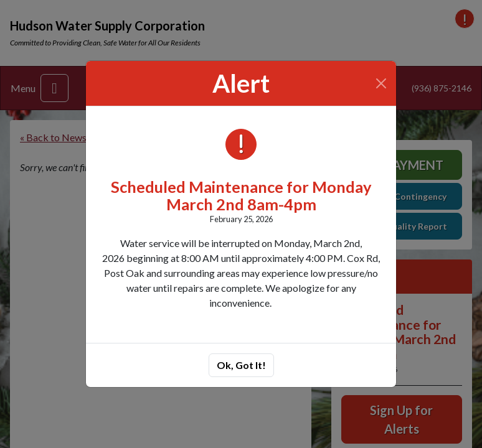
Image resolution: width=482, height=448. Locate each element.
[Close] (381, 83)
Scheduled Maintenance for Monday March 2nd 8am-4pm (241, 195)
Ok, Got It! (241, 365)
